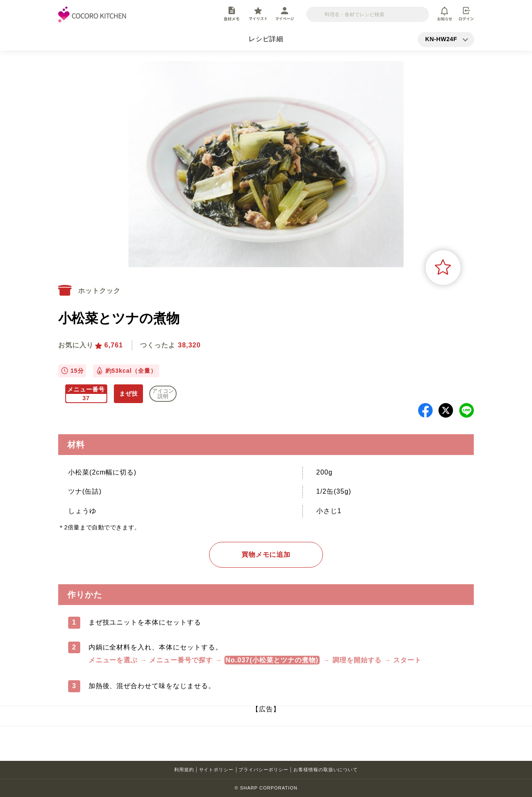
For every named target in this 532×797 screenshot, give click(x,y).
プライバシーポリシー (264, 770)
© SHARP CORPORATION (266, 788)
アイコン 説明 (163, 394)
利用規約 (184, 770)
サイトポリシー (217, 770)
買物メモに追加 (266, 555)
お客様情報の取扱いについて (326, 770)
